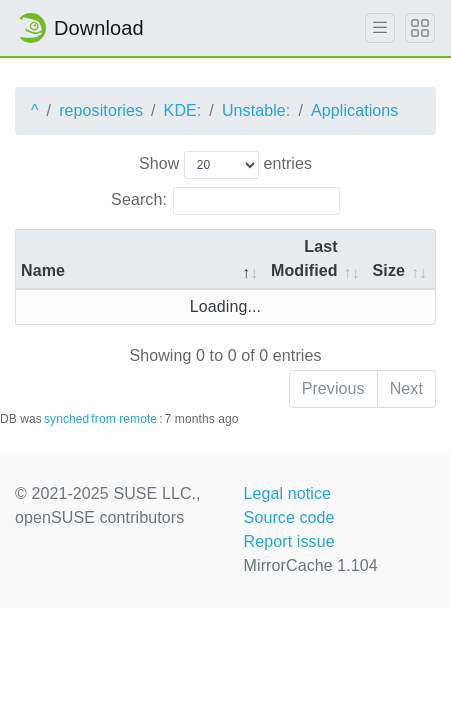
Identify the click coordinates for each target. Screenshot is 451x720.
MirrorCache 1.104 (311, 565)
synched (66, 419)
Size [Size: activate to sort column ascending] (389, 270)
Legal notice (288, 493)
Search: (225, 201)
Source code (289, 517)
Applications (354, 110)
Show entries (225, 165)
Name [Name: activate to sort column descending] (43, 270)
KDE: (183, 110)
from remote (124, 419)
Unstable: (256, 110)
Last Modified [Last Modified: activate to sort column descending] (304, 258)
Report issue (289, 541)
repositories (101, 110)
